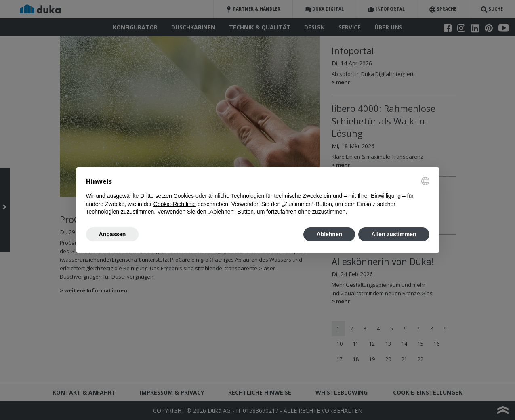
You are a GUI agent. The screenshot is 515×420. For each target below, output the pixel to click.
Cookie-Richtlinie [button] (175, 204)
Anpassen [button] (112, 234)
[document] (258, 196)
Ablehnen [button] (329, 234)
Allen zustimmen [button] (394, 234)
